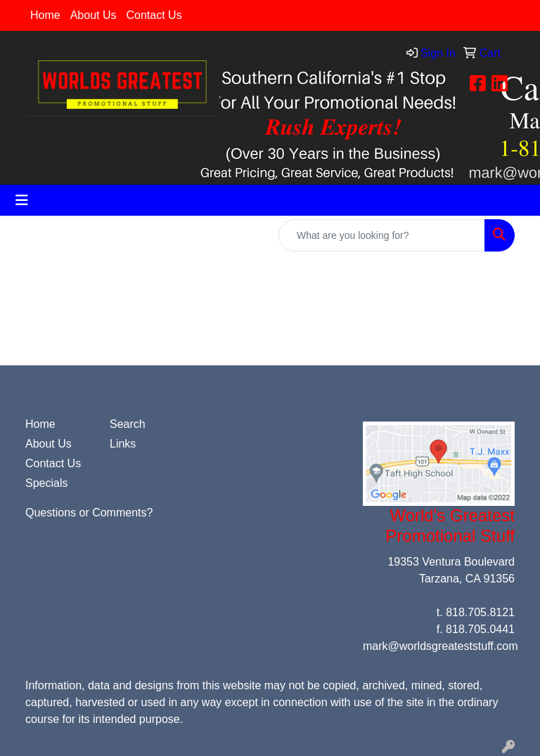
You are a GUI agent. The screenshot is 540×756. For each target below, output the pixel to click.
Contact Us (154, 15)
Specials (46, 483)
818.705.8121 (480, 612)
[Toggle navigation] (22, 200)
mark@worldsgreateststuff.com (440, 646)
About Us (94, 15)
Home (45, 15)
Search (128, 424)
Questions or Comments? (89, 513)
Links (123, 444)
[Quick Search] (382, 235)
